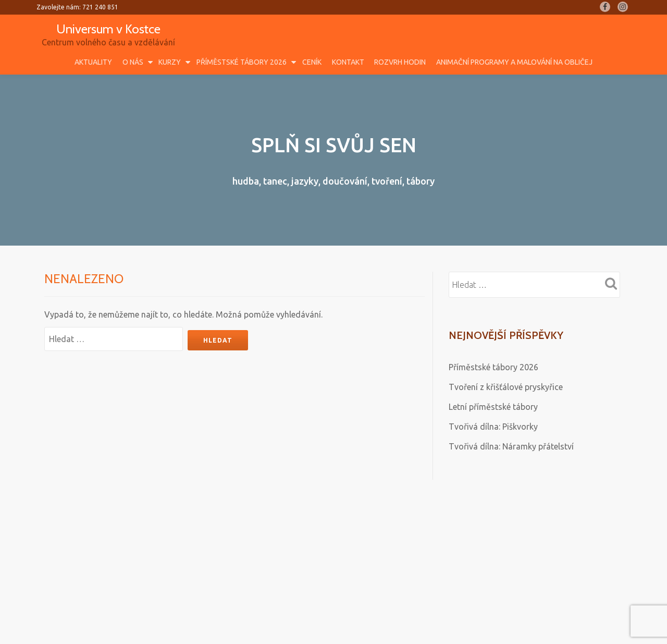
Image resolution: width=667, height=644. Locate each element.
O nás (133, 62)
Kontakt (348, 62)
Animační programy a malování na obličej (514, 62)
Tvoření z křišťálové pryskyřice (506, 387)
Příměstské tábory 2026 (242, 62)
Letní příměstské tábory (493, 407)
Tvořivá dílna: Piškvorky (493, 427)
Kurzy (170, 62)
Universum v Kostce (108, 29)
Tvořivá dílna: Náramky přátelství (511, 446)
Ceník (312, 62)
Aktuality (93, 62)
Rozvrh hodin (400, 62)
